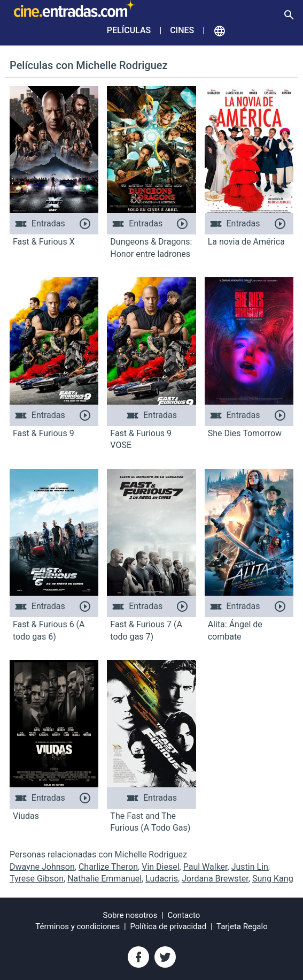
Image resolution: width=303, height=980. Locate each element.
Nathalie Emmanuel (104, 879)
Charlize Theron (108, 867)
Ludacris (162, 879)
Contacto (184, 915)
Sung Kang (273, 879)
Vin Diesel (160, 867)
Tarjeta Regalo (242, 926)
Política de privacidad (168, 926)
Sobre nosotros (130, 915)
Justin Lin (250, 867)
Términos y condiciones (77, 926)
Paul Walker (205, 867)
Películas (129, 30)
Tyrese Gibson (37, 879)
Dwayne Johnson (42, 867)
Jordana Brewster (215, 879)
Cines (182, 30)
